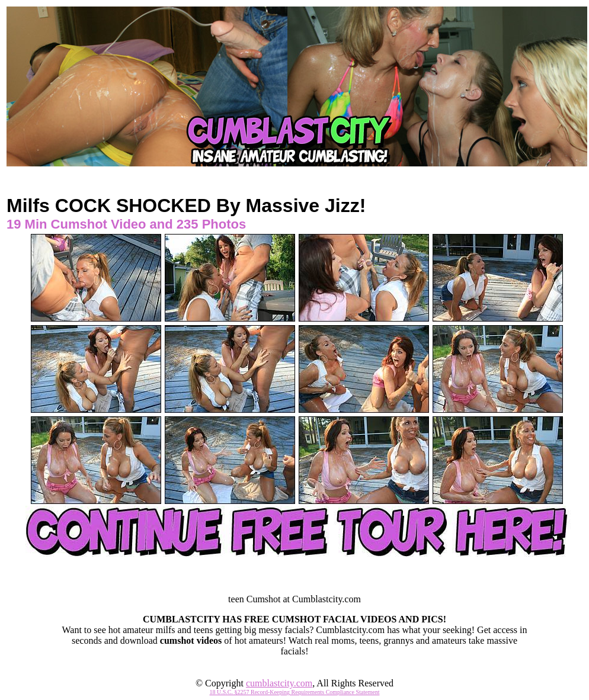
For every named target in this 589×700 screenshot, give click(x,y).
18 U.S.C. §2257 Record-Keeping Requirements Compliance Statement (295, 692)
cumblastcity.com (279, 683)
